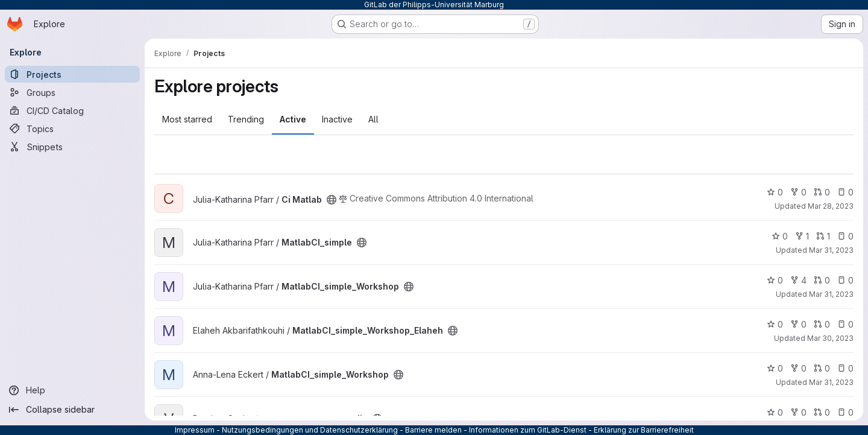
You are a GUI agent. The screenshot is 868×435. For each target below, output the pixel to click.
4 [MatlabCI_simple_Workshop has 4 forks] (798, 280)
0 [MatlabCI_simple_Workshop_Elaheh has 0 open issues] (845, 324)
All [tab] (373, 119)
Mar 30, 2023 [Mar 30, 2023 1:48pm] (830, 338)
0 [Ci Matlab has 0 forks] (798, 192)
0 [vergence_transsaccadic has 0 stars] (775, 412)
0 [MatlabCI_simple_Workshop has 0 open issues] (845, 280)
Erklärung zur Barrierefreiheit (644, 430)
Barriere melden (433, 430)
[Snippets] (72, 147)
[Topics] (72, 129)
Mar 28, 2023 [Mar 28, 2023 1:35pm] (831, 206)
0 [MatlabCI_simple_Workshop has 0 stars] (775, 280)
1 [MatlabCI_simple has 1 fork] (802, 236)
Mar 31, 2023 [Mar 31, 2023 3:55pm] (831, 294)
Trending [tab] (246, 119)
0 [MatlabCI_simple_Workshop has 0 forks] (798, 368)
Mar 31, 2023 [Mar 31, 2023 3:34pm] (831, 382)
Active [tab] (293, 119)
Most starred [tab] (187, 119)
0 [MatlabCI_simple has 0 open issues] (845, 236)
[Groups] (72, 92)
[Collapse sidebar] (72, 410)
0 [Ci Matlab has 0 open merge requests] (822, 192)
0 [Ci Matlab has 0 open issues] (845, 192)
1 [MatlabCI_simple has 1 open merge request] (823, 236)
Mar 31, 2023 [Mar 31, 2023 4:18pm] (831, 250)
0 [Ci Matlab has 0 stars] (775, 192)
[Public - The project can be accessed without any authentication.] (332, 200)
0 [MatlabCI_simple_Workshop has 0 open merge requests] (822, 280)
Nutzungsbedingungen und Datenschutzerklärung (310, 430)
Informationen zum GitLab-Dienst (528, 430)
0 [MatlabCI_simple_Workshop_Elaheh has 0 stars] (775, 324)
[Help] (72, 390)
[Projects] (72, 74)
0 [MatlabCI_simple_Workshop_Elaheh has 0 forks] (798, 324)
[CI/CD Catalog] (72, 110)
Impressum (195, 430)
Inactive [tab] (337, 119)
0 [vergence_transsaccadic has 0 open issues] (845, 412)
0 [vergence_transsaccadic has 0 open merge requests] (822, 412)
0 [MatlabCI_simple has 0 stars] (780, 236)
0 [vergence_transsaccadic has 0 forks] (798, 412)
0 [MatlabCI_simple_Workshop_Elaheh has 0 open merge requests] (822, 324)
